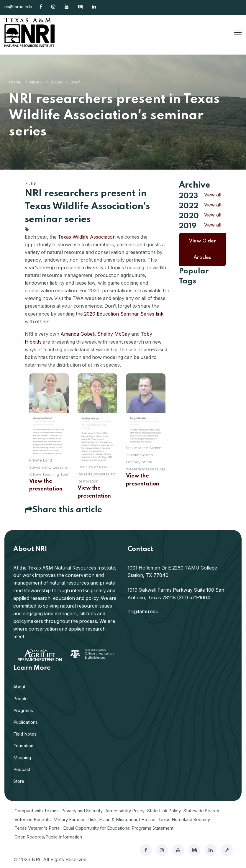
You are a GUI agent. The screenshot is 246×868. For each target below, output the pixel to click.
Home (15, 82)
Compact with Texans (37, 810)
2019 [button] (188, 226)
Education (23, 745)
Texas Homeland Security (184, 819)
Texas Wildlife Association (88, 237)
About (19, 686)
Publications (26, 721)
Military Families (69, 819)
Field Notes (25, 733)
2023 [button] (188, 196)
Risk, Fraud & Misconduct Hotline (122, 819)
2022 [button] (188, 206)
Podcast (22, 768)
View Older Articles (202, 249)
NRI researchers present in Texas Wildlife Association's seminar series (87, 206)
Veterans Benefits (33, 819)
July (76, 82)
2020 (56, 82)
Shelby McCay (115, 333)
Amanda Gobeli (78, 333)
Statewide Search (201, 810)
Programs (23, 709)
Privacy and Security (82, 810)
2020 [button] (189, 216)
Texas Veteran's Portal (37, 827)
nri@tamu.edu (18, 7)
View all (213, 195)
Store (19, 780)
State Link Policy (164, 810)
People (20, 698)
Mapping (22, 757)
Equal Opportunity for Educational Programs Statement (118, 827)
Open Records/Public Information (48, 836)
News (36, 82)
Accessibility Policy (125, 810)
